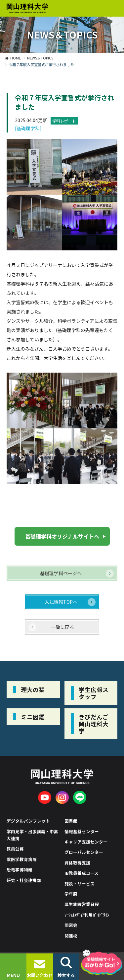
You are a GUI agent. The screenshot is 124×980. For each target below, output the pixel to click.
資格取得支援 (77, 863)
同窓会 (71, 925)
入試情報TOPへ (61, 602)
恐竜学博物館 (20, 870)
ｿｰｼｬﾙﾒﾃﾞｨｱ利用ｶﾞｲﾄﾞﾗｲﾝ (87, 915)
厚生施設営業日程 (82, 904)
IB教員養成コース (82, 873)
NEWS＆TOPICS (40, 58)
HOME (16, 58)
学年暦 (71, 894)
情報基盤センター (82, 831)
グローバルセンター (84, 852)
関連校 (71, 936)
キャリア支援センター (86, 842)
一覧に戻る (62, 627)
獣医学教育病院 (22, 859)
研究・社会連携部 (24, 880)
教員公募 (15, 849)
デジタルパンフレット (28, 821)
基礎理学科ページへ (61, 573)
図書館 (71, 821)
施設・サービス (80, 884)
